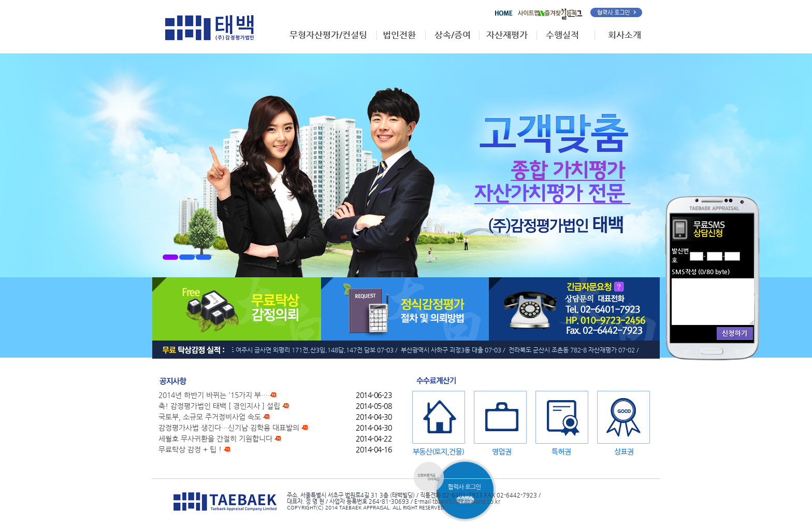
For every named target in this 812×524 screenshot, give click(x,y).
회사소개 (625, 35)
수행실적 (562, 35)
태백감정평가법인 (209, 27)
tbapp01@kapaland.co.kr (466, 501)
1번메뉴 (170, 257)
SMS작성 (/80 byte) (701, 272)
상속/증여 (453, 35)
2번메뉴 (187, 257)
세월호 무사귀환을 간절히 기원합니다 (220, 438)
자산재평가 (507, 35)
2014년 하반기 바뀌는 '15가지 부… (218, 395)
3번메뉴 (204, 257)
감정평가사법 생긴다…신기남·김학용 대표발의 (234, 428)
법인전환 (399, 35)
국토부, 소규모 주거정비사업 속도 (214, 417)
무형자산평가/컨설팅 (328, 35)
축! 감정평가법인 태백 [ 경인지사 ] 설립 (224, 406)
